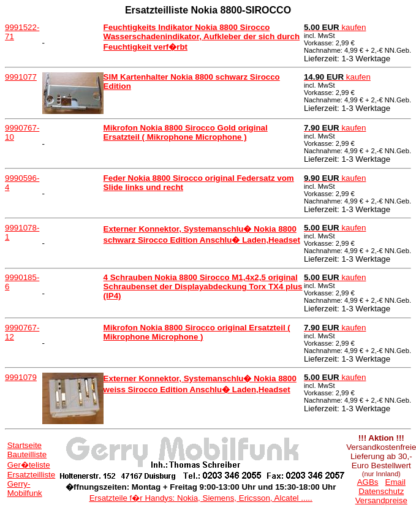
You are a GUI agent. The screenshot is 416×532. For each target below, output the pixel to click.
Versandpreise (381, 500)
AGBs (368, 482)
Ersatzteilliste (32, 475)
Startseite (25, 445)
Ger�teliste (29, 465)
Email (395, 482)
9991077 (21, 77)
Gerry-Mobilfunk (25, 488)
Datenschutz (381, 491)
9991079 (21, 377)
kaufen (335, 27)
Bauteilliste (27, 454)
